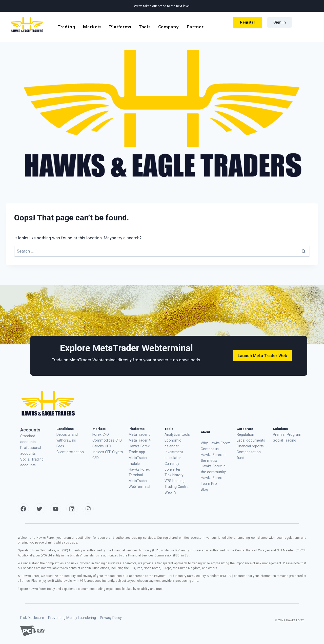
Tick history (173, 460)
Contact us (209, 448)
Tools (145, 27)
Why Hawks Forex (214, 443)
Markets (92, 27)
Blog (204, 485)
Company (169, 27)
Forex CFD (100, 434)
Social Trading (283, 439)
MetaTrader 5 (138, 434)
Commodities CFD (106, 439)
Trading (66, 27)
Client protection (68, 450)
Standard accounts (34, 436)
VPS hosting (173, 466)
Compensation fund (251, 450)
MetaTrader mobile (142, 455)
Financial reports (249, 445)
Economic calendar (179, 439)
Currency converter (178, 455)
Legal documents (249, 439)
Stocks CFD (101, 445)
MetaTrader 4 (138, 439)
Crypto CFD (107, 450)
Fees (60, 445)
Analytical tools (176, 434)
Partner (195, 27)
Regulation (245, 434)
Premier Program (285, 434)
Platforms (120, 27)
